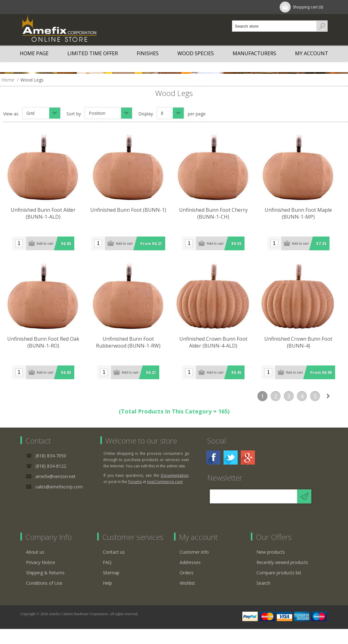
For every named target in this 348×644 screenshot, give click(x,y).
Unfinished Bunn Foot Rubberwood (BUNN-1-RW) (132, 344)
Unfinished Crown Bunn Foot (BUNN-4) (306, 344)
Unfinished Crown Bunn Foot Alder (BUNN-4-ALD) (219, 344)
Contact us (114, 551)
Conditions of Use (44, 582)
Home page (34, 53)
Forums (135, 481)
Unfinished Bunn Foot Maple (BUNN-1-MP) (306, 215)
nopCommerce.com (165, 481)
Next (328, 396)
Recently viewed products (282, 562)
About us (35, 551)
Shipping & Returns (45, 572)
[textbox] (274, 26)
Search (263, 582)
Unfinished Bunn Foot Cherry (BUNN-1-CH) (219, 215)
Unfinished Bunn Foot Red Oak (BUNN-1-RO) (45, 344)
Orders (187, 572)
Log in (61, 7)
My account (312, 53)
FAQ (107, 562)
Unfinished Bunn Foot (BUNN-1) (132, 211)
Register (35, 7)
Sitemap (111, 572)
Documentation (175, 475)
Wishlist (187, 582)
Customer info (194, 551)
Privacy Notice (41, 562)
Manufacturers (254, 53)
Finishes (148, 53)
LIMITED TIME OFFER (93, 53)
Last (341, 396)
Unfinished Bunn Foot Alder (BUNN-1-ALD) (45, 215)
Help (107, 582)
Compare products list (279, 572)
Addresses (190, 562)
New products (271, 551)
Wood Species (196, 53)
